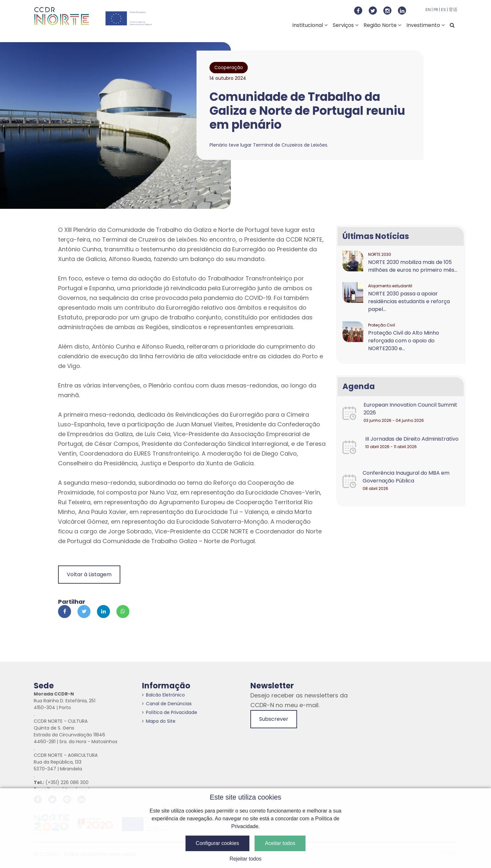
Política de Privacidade (170, 712)
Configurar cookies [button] (217, 843)
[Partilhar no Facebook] (65, 612)
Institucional (310, 25)
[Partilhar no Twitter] (84, 612)
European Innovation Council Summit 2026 (410, 409)
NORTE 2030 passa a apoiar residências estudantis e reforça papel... (409, 301)
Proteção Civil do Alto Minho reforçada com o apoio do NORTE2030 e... (404, 341)
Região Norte (382, 25)
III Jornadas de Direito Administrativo (412, 439)
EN (428, 10)
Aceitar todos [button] (280, 843)
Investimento (425, 25)
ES (443, 10)
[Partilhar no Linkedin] (103, 612)
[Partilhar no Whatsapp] (123, 612)
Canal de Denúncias (167, 704)
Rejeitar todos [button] (246, 859)
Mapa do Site (159, 721)
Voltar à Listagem (89, 574)
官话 (453, 10)
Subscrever (274, 719)
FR (436, 10)
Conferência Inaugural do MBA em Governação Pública (406, 477)
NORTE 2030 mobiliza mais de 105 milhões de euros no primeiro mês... (413, 266)
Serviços (346, 25)
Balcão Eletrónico (163, 695)
